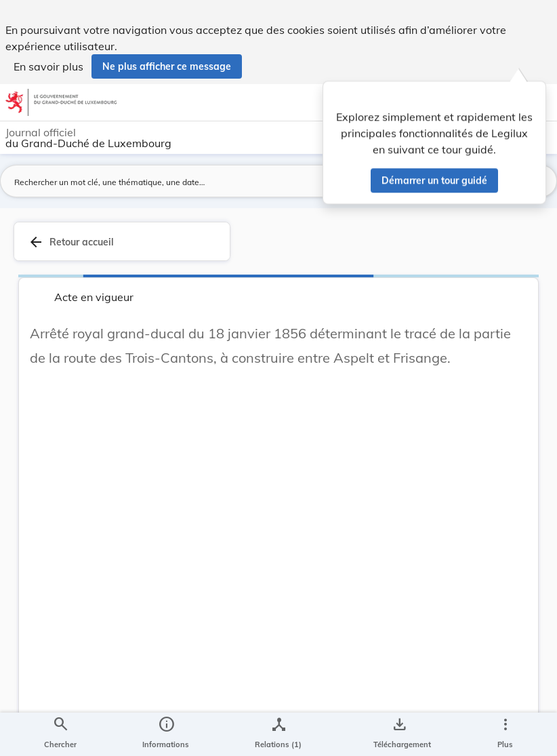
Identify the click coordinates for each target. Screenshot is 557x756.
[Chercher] (60, 734)
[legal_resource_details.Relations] (278, 734)
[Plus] (505, 734)
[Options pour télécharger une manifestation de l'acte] (399, 734)
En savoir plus (48, 66)
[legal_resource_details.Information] (166, 734)
